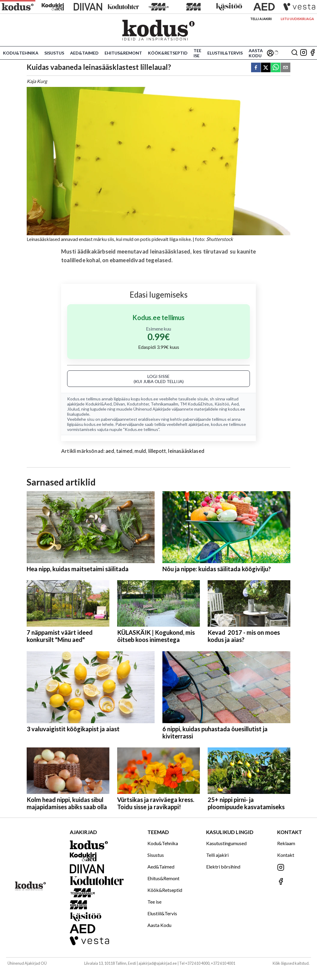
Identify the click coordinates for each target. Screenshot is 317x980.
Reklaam (286, 843)
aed (110, 451)
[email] (286, 68)
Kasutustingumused (226, 843)
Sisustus (54, 53)
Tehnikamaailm (164, 404)
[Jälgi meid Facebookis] (313, 53)
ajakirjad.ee (199, 424)
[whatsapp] (276, 68)
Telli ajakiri (261, 19)
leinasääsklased (186, 451)
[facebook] (256, 68)
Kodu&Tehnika (21, 53)
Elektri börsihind (223, 867)
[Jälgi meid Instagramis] (304, 53)
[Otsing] (295, 53)
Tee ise (197, 53)
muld (140, 451)
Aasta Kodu (256, 53)
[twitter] (266, 68)
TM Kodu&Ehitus (196, 404)
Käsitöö (222, 404)
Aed (235, 404)
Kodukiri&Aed (99, 404)
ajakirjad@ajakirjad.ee (158, 963)
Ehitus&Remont (123, 53)
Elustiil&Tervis (225, 53)
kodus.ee (150, 399)
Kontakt (286, 855)
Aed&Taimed (84, 53)
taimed (124, 451)
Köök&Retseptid (168, 53)
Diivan (119, 404)
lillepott (157, 451)
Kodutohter (138, 404)
